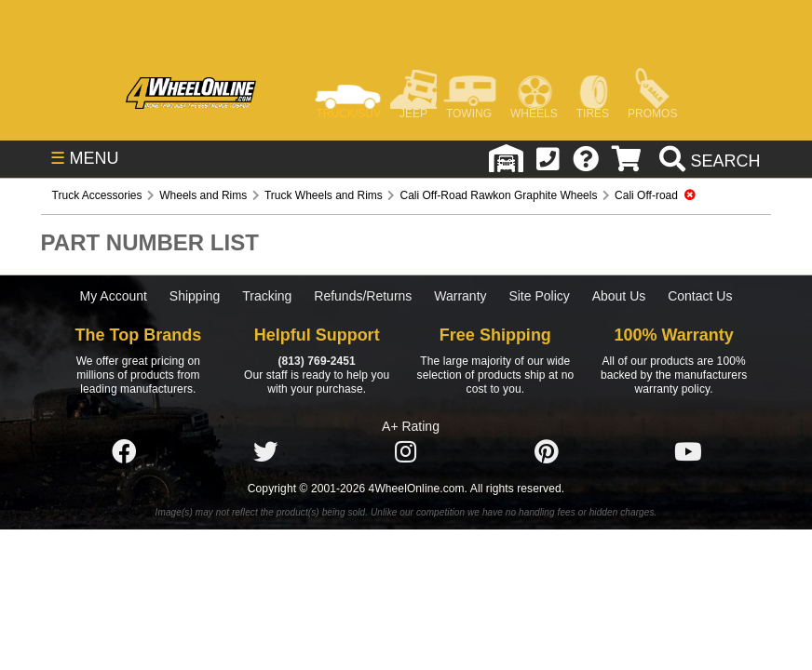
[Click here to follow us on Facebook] (124, 452)
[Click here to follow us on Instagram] (406, 452)
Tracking (267, 296)
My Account (114, 296)
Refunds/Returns (363, 296)
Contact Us (700, 296)
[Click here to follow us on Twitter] (265, 452)
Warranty (460, 296)
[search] (707, 161)
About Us (619, 296)
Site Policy (539, 296)
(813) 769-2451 (316, 361)
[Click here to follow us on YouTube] (688, 452)
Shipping (195, 296)
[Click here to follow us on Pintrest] (547, 452)
